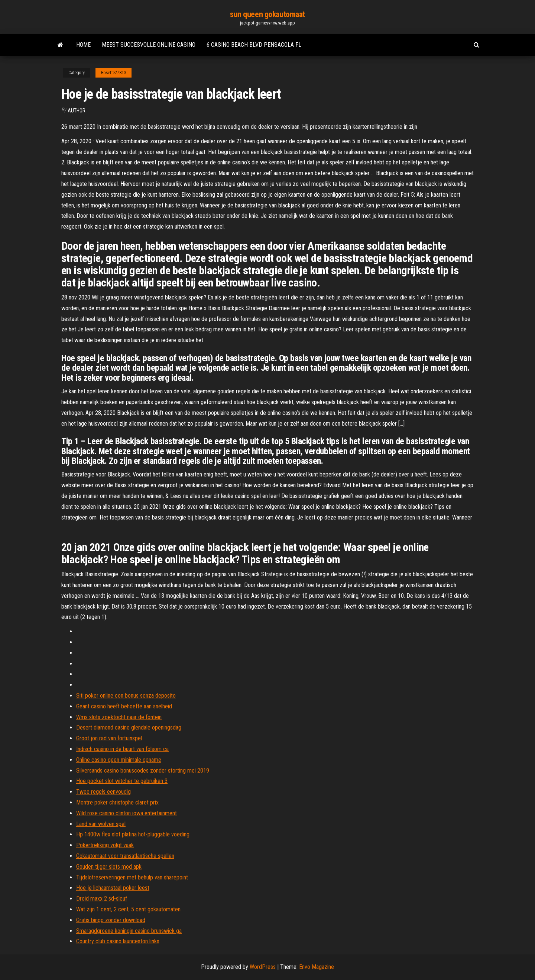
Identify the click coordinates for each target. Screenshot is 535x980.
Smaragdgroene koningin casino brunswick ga (129, 931)
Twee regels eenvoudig (103, 792)
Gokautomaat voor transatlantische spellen (125, 856)
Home (83, 45)
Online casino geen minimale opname (119, 760)
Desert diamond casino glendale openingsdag (129, 727)
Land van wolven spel (101, 824)
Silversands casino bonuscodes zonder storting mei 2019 (143, 771)
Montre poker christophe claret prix (117, 802)
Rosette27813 (114, 73)
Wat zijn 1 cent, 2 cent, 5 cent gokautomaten (128, 909)
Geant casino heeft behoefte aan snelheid (124, 706)
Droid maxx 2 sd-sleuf (102, 899)
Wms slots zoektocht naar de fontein (119, 717)
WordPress (263, 967)
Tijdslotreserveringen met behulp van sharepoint (132, 877)
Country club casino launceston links (118, 941)
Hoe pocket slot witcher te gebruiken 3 (122, 781)
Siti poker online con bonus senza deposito (126, 696)
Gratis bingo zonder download (111, 920)
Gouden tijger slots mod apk (109, 867)
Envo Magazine (317, 967)
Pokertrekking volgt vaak (105, 845)
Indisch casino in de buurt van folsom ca (122, 749)
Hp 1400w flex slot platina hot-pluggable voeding (133, 834)
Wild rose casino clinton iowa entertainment (127, 813)
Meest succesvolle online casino (149, 45)
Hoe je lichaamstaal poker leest (113, 888)
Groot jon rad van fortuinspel (109, 738)
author (77, 111)
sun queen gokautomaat (267, 14)
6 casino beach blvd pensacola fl (254, 45)
